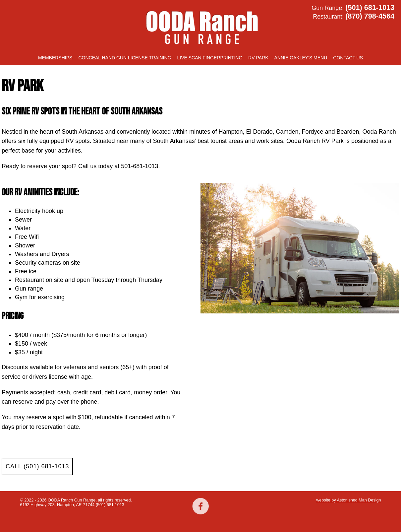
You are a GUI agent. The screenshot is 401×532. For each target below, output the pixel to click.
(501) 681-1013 (370, 7)
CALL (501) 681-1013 (37, 466)
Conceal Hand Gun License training (125, 58)
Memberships (55, 58)
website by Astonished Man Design (348, 500)
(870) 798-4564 (370, 16)
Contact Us (348, 58)
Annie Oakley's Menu (301, 58)
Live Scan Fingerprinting (210, 58)
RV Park (258, 58)
